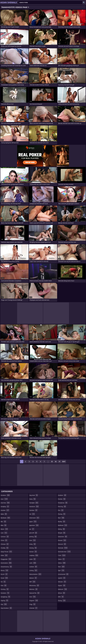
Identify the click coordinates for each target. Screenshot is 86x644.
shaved (62, 540)
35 (52, 462)
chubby (5, 548)
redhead (63, 525)
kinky (33, 544)
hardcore (34, 507)
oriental (33, 608)
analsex (5, 510)
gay (4, 604)
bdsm (4, 529)
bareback (5, 518)
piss (61, 510)
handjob (34, 503)
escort (4, 574)
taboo (61, 559)
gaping (5, 601)
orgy (32, 604)
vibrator (62, 582)
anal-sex (5, 503)
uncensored (63, 574)
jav (32, 529)
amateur (5, 495)
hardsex (33, 510)
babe (4, 514)
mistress (34, 589)
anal (4, 499)
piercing (62, 507)
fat (3, 582)
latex (33, 559)
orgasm (34, 601)
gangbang (6, 597)
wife (61, 597)
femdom (5, 593)
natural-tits (34, 593)
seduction (63, 537)
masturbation (35, 574)
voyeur (62, 585)
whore (62, 593)
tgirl (61, 570)
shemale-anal (64, 552)
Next (64, 462)
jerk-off (33, 533)
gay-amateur (6, 608)
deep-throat (6, 552)
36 (56, 462)
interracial (34, 518)
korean (33, 552)
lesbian (33, 567)
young (62, 601)
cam (4, 533)
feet (4, 585)
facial (4, 578)
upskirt (62, 578)
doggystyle (6, 559)
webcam (63, 589)
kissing (33, 548)
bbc (4, 522)
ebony (5, 570)
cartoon (5, 537)
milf (32, 582)
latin (33, 563)
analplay (5, 507)
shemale (63, 548)
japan (33, 522)
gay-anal (34, 495)
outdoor (62, 495)
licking (33, 570)
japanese (34, 525)
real (61, 518)
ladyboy (34, 555)
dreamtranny (6, 567)
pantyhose (63, 503)
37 (59, 462)
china (4, 540)
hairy (33, 499)
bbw (4, 525)
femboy (5, 589)
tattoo (62, 563)
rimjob (62, 533)
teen (61, 567)
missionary (34, 585)
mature (33, 578)
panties (62, 499)
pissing (62, 514)
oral (33, 597)
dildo (4, 555)
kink (33, 540)
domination (6, 563)
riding (62, 529)
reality (62, 522)
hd (32, 514)
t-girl (62, 555)
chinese (5, 544)
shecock (62, 544)
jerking (33, 537)
